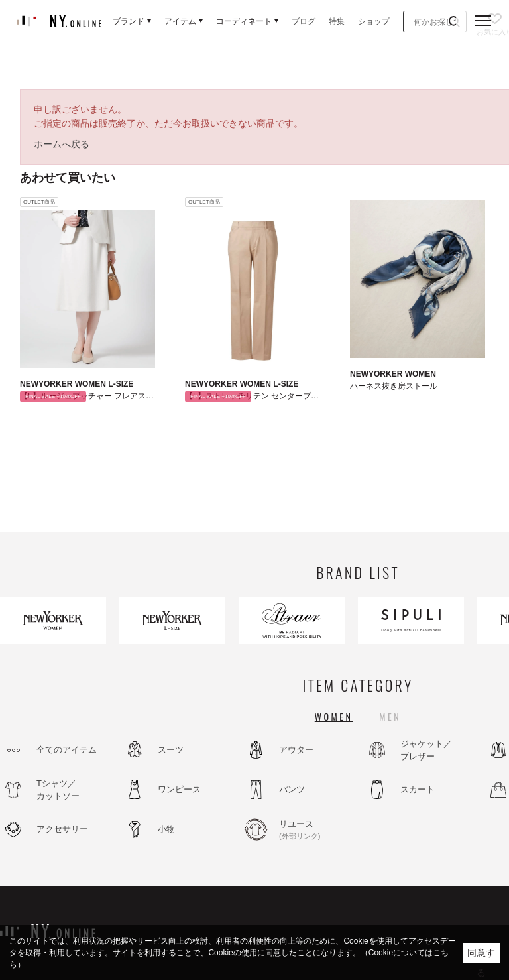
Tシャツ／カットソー (58, 790)
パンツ (292, 789)
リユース (315, 830)
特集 (337, 21)
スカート (418, 789)
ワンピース (179, 789)
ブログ (304, 21)
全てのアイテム (67, 750)
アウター (296, 750)
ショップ (374, 21)
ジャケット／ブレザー (426, 750)
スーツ (171, 750)
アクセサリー (62, 829)
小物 (166, 829)
